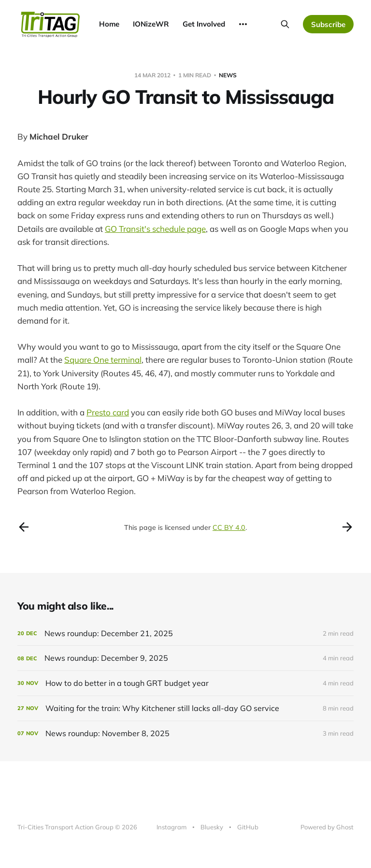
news (228, 75)
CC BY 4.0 (229, 527)
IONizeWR (151, 24)
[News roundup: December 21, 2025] (185, 633)
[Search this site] (285, 24)
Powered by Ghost (327, 827)
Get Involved (204, 24)
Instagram (171, 827)
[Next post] (347, 527)
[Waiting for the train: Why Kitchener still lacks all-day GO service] (185, 708)
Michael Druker (59, 136)
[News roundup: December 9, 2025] (185, 658)
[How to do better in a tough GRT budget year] (185, 683)
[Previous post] (24, 527)
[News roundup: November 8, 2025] (185, 733)
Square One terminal (103, 360)
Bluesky (212, 827)
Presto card (108, 412)
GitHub (248, 827)
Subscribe (328, 24)
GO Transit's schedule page (155, 229)
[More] (243, 24)
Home (109, 24)
